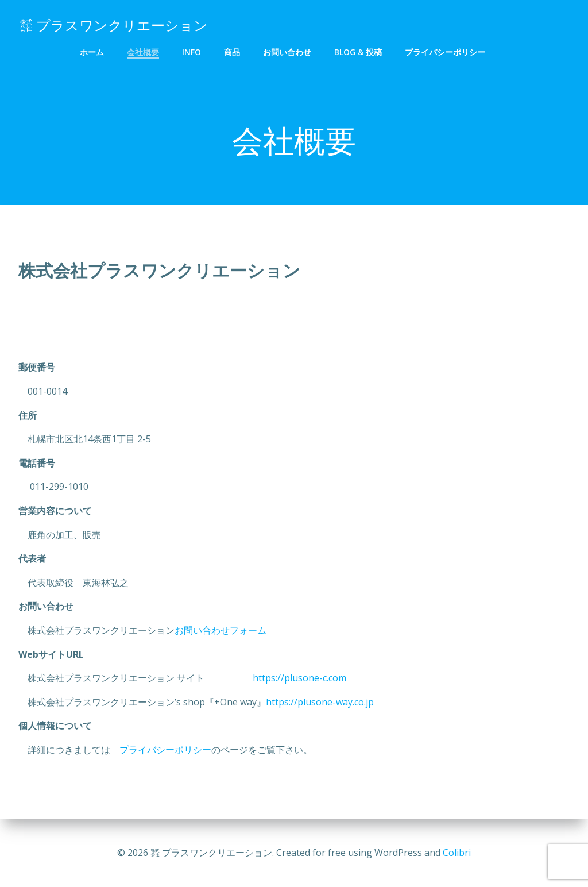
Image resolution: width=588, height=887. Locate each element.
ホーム (92, 52)
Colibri (457, 853)
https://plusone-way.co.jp (320, 703)
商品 (232, 52)
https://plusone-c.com (285, 679)
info (192, 52)
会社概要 (143, 52)
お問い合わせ (287, 52)
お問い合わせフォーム (220, 631)
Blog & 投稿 (358, 52)
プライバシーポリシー (445, 52)
